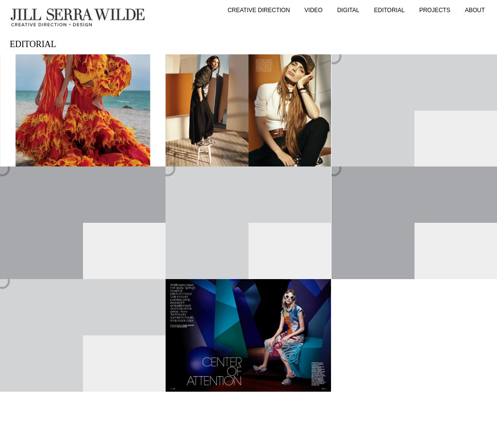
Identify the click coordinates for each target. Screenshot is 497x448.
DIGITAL (348, 10)
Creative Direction (259, 10)
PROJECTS (435, 10)
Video (313, 10)
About (475, 10)
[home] (78, 17)
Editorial (389, 10)
